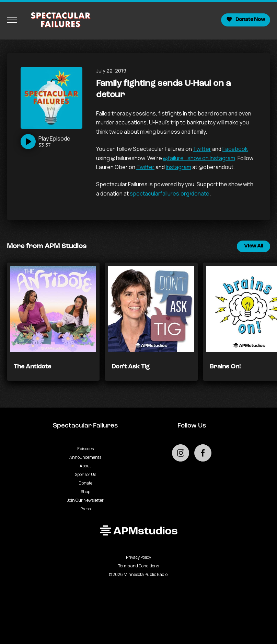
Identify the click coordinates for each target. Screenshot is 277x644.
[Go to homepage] (57, 20)
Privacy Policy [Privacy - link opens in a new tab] (138, 557)
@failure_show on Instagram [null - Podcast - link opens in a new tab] (199, 158)
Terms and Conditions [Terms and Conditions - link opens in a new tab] (138, 566)
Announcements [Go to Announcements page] (85, 457)
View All (253, 246)
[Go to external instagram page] (181, 453)
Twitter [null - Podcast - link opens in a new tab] (202, 149)
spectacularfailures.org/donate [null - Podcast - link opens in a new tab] (170, 193)
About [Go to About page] (85, 466)
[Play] (45, 142)
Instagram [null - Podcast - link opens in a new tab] (178, 167)
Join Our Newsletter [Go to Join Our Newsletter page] (85, 500)
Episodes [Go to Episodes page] (85, 449)
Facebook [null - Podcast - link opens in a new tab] (235, 149)
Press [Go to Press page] (85, 509)
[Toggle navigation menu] (12, 20)
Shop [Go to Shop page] (85, 492)
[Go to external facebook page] (203, 453)
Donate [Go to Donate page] (85, 483)
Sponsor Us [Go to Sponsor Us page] (85, 474)
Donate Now (246, 19)
